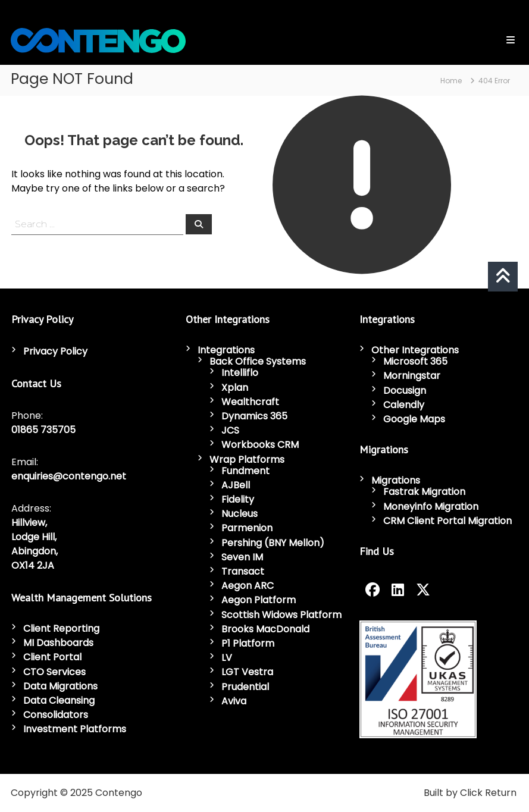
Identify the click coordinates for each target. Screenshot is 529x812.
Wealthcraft (250, 402)
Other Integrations (415, 350)
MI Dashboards (58, 643)
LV (227, 658)
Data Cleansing (59, 700)
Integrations (226, 350)
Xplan (235, 388)
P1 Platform (248, 643)
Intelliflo (240, 373)
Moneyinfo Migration (431, 507)
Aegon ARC (248, 586)
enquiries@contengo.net (69, 476)
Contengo (119, 793)
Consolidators (56, 715)
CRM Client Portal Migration (447, 521)
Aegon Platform (259, 600)
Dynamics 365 (254, 416)
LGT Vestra (247, 672)
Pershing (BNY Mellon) (273, 543)
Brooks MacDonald (265, 629)
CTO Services (54, 672)
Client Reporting (61, 628)
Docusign (405, 391)
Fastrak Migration (424, 492)
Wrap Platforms (247, 460)
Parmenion (247, 528)
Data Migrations (60, 686)
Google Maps (414, 419)
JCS (230, 430)
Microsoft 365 (415, 361)
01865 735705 (43, 430)
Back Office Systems (258, 361)
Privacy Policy (55, 351)
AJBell (236, 485)
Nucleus (240, 514)
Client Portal (52, 657)
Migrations (396, 480)
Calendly (404, 405)
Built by (441, 793)
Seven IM (242, 557)
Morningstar (412, 376)
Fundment (245, 471)
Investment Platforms (75, 729)
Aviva (234, 701)
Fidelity (238, 499)
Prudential (245, 687)
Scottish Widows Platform (281, 615)
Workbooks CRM (260, 445)
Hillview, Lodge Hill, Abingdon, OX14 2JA (35, 544)
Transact (243, 571)
